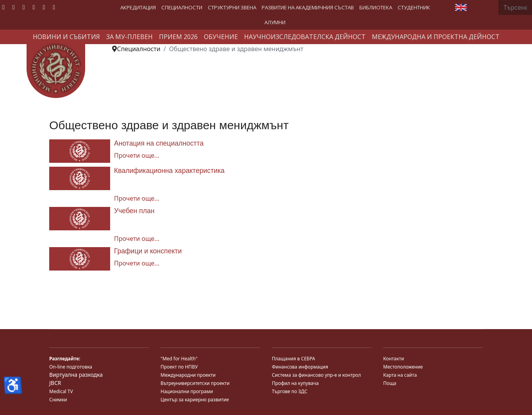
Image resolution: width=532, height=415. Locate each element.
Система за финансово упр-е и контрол (316, 375)
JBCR (55, 383)
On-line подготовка (71, 367)
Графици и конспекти (148, 251)
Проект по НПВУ (179, 367)
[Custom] (54, 7)
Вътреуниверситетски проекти (195, 383)
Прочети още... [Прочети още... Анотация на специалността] (137, 155)
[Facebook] (4, 7)
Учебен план (134, 211)
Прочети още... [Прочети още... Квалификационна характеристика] (137, 198)
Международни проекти (188, 375)
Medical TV (61, 391)
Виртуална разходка (76, 375)
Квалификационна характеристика (169, 171)
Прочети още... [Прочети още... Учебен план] (137, 239)
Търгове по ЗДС (290, 391)
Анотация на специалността (159, 143)
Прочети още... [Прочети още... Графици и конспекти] (137, 263)
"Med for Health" (179, 359)
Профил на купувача (295, 383)
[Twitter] (14, 7)
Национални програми (187, 391)
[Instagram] (44, 7)
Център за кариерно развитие (195, 400)
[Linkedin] (34, 7)
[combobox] (515, 7)
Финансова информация (300, 367)
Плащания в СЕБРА (294, 359)
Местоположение (403, 367)
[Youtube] (24, 7)
